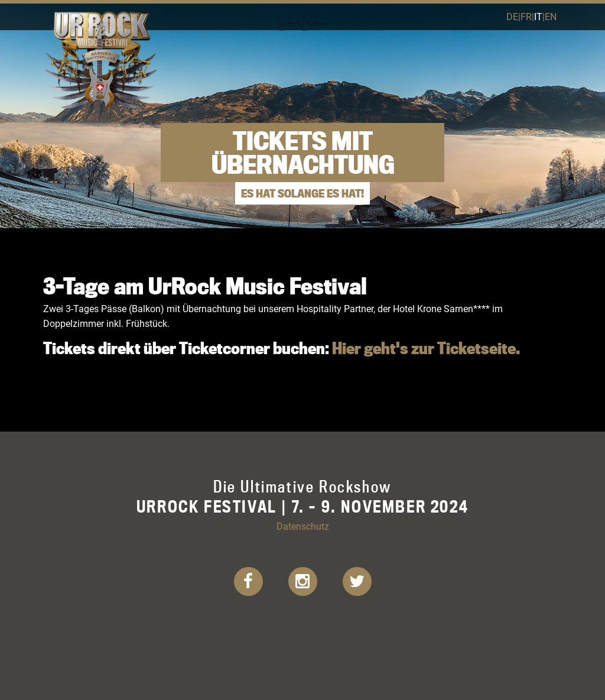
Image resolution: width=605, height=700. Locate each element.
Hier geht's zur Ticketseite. (426, 348)
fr (526, 16)
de (512, 16)
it (538, 16)
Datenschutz (303, 526)
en (551, 16)
